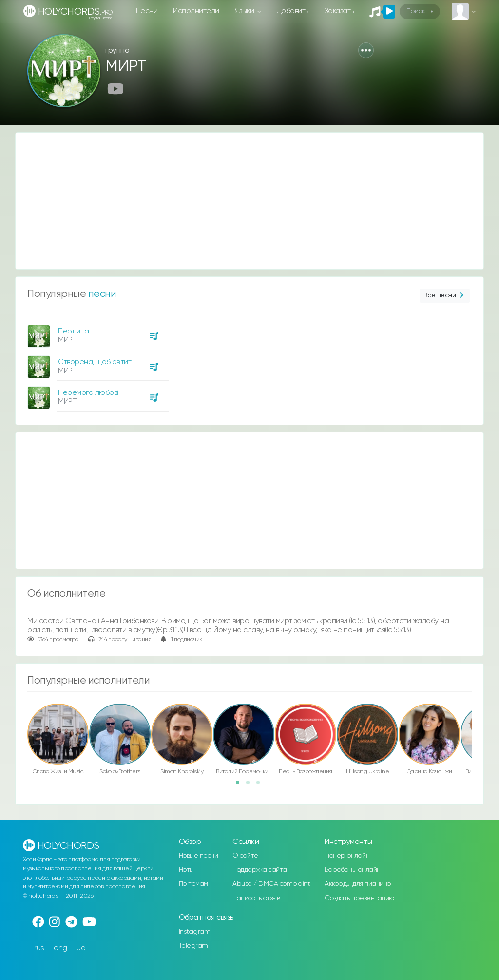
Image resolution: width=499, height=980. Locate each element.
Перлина (74, 331)
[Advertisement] (249, 201)
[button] (366, 50)
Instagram (195, 932)
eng (60, 948)
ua (81, 948)
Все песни (445, 296)
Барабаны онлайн (353, 870)
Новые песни (199, 856)
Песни (147, 11)
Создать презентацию (359, 898)
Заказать (339, 11)
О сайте (245, 856)
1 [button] (241, 785)
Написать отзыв (256, 898)
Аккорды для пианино (358, 884)
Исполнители (196, 11)
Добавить (293, 11)
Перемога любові (88, 393)
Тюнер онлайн (347, 856)
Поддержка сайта (260, 870)
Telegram (193, 946)
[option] (96, 363)
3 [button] (261, 785)
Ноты (186, 870)
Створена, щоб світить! (97, 362)
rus (39, 948)
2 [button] (251, 785)
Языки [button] (245, 11)
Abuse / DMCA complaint (271, 884)
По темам (193, 884)
